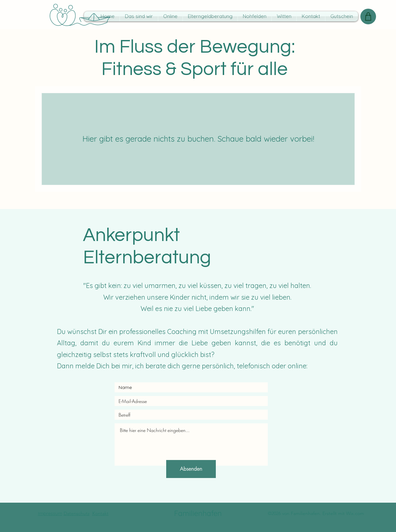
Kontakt (100, 513)
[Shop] (368, 16)
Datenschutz (77, 513)
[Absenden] (191, 469)
